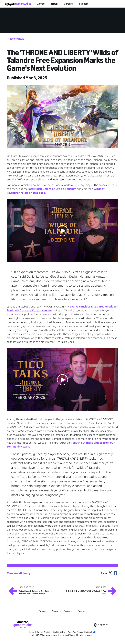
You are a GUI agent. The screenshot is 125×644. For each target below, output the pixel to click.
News (54, 4)
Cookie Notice (59, 632)
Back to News (17, 39)
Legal (32, 632)
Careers (68, 4)
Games (41, 4)
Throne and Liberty (19, 573)
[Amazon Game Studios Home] (18, 4)
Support (84, 4)
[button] (62, 116)
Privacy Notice (43, 632)
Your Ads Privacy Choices (82, 632)
